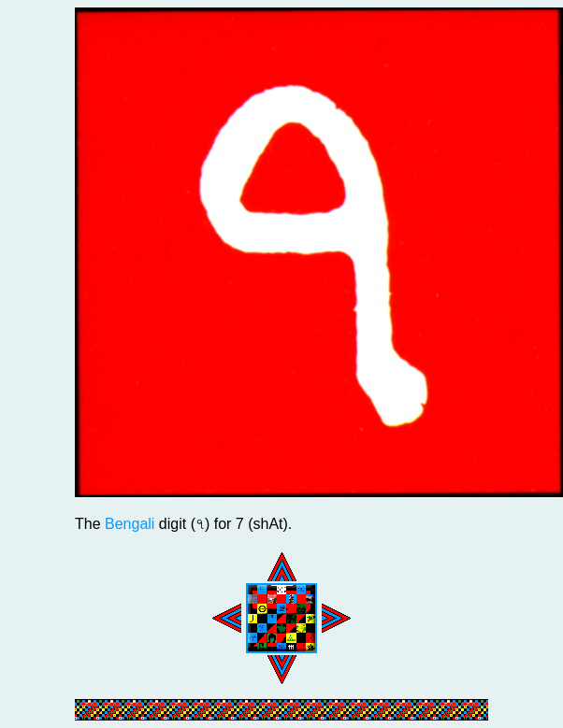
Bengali (130, 524)
